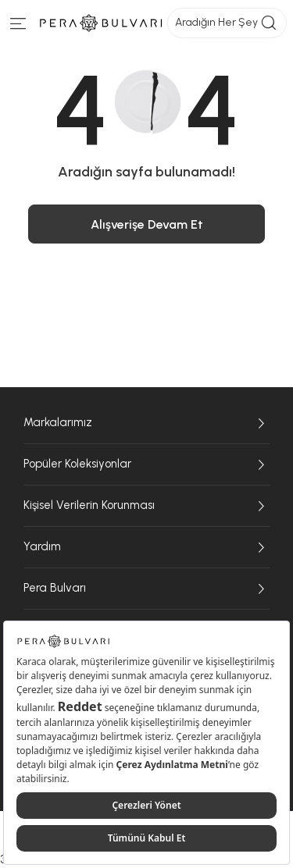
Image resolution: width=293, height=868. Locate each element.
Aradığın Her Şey (227, 23)
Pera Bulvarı (146, 589)
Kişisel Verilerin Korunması (146, 506)
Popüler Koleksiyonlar (146, 464)
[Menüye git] (18, 27)
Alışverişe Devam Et (147, 224)
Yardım (146, 547)
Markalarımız (146, 423)
